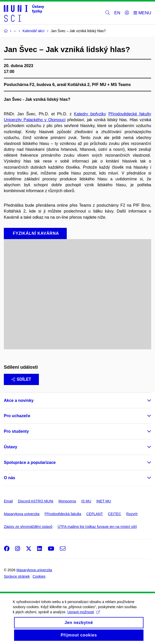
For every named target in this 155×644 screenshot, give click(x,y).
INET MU (104, 501)
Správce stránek (17, 576)
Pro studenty (16, 431)
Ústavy (10, 447)
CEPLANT (95, 514)
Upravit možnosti (84, 616)
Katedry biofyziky (90, 114)
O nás (9, 478)
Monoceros (67, 501)
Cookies (39, 576)
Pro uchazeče (17, 416)
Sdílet (21, 379)
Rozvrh (132, 514)
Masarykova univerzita (22, 514)
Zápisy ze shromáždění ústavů (28, 527)
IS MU (86, 501)
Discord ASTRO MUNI (36, 501)
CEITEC (114, 514)
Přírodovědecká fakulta (63, 514)
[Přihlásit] (127, 13)
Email (8, 501)
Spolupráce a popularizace (30, 462)
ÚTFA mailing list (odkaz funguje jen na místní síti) (97, 527)
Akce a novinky (19, 400)
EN (117, 13)
